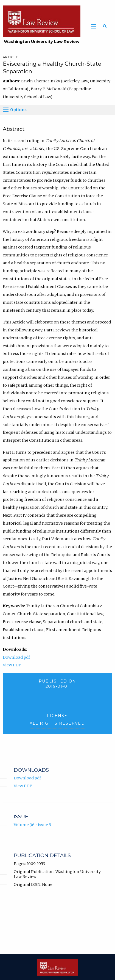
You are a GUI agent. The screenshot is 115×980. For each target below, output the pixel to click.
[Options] (6, 110)
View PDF (12, 665)
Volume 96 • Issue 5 (32, 825)
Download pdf (16, 657)
